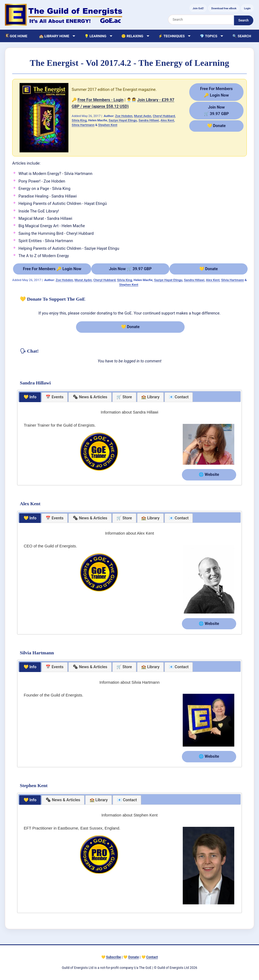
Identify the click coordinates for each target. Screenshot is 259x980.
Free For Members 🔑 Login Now (52, 269)
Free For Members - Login (101, 100)
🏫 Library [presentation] (150, 397)
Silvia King (79, 120)
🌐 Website (209, 474)
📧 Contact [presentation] (179, 397)
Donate (134, 957)
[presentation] (90, 397)
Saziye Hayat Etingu (123, 120)
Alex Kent (167, 120)
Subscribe (114, 957)
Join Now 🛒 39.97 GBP (130, 269)
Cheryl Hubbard (164, 116)
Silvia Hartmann (83, 125)
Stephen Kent (108, 125)
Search (244, 20)
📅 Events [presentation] (55, 397)
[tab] (30, 397)
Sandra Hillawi (149, 120)
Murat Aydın (143, 116)
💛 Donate (216, 126)
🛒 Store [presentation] (124, 397)
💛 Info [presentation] (30, 397)
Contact (152, 957)
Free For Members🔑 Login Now (216, 92)
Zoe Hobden (124, 116)
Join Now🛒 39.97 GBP (216, 110)
